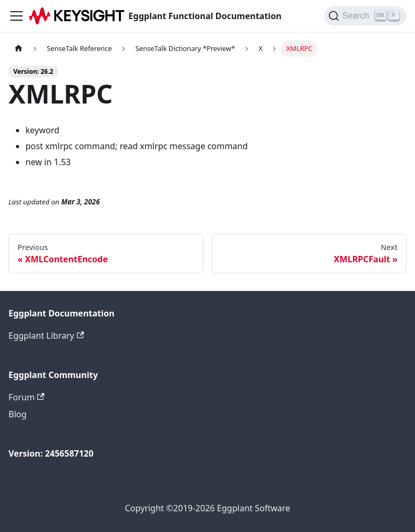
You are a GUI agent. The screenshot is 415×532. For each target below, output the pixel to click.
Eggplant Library (46, 336)
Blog (18, 414)
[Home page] (19, 49)
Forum (27, 397)
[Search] (365, 16)
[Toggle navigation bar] (16, 16)
